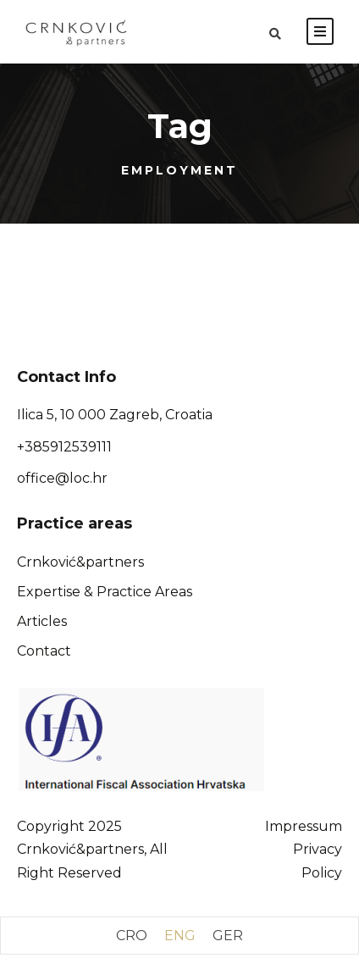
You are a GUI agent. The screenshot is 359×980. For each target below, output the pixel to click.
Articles (42, 621)
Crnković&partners (80, 562)
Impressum (304, 826)
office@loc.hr (62, 478)
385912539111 (68, 447)
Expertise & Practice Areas (105, 592)
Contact (44, 651)
